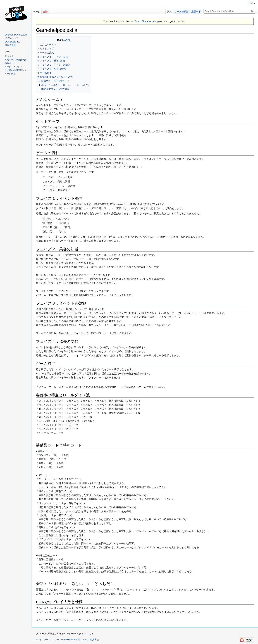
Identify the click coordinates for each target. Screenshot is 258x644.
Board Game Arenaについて (74, 640)
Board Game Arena (145, 21)
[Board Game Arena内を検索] (229, 11)
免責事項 (94, 640)
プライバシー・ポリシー (47, 640)
